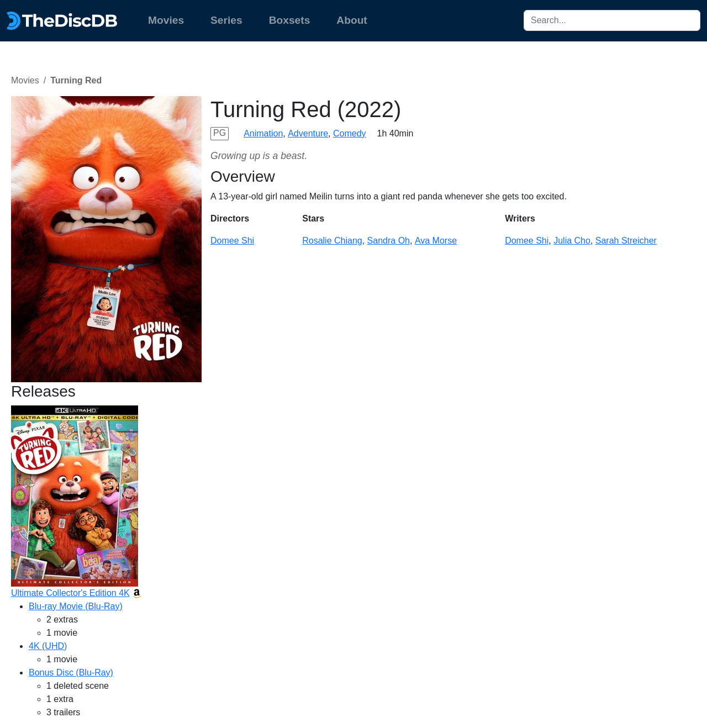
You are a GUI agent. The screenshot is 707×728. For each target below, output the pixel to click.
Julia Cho (572, 241)
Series (226, 20)
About (352, 20)
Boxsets (290, 20)
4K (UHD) (48, 646)
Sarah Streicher (626, 241)
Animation (263, 133)
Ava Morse (436, 241)
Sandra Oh (389, 241)
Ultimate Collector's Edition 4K (70, 593)
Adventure (308, 133)
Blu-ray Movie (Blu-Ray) (76, 606)
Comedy (350, 133)
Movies (166, 20)
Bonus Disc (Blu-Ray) (71, 672)
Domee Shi (232, 241)
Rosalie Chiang (332, 241)
